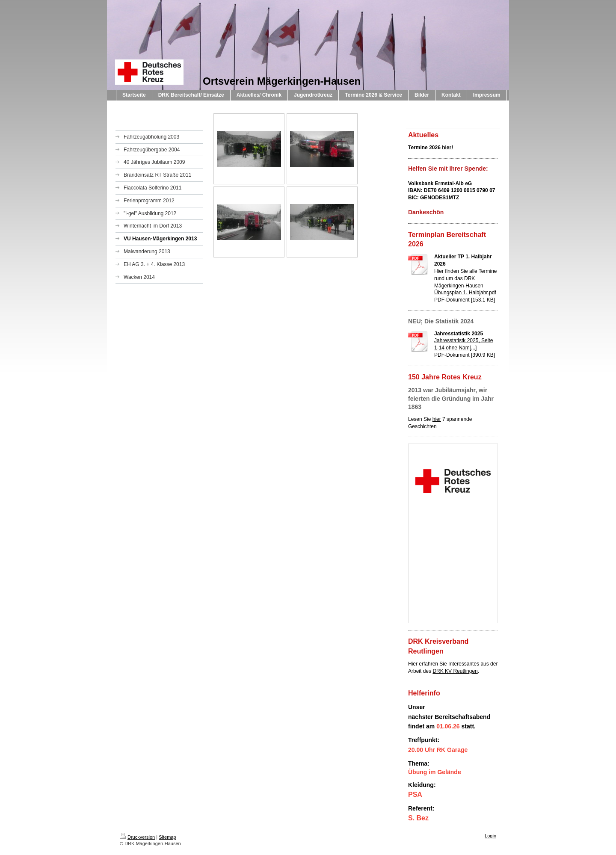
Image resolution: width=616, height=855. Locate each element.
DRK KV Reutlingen (455, 671)
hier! (447, 148)
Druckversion (137, 837)
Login (490, 836)
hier (437, 419)
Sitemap (167, 837)
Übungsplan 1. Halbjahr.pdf (465, 293)
